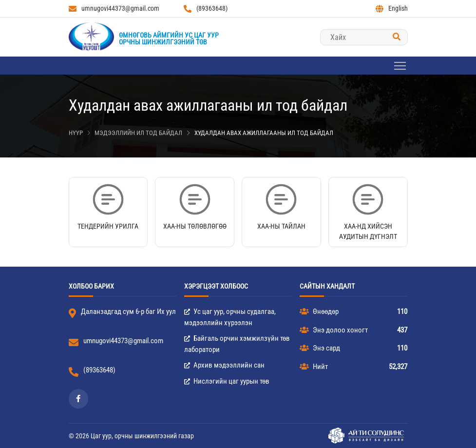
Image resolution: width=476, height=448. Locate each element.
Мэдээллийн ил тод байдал (138, 133)
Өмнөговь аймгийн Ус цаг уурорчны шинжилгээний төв (169, 39)
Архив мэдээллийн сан (224, 365)
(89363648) (206, 9)
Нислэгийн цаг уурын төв (227, 381)
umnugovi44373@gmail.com (114, 9)
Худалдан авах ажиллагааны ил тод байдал (264, 133)
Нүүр (76, 133)
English (392, 9)
